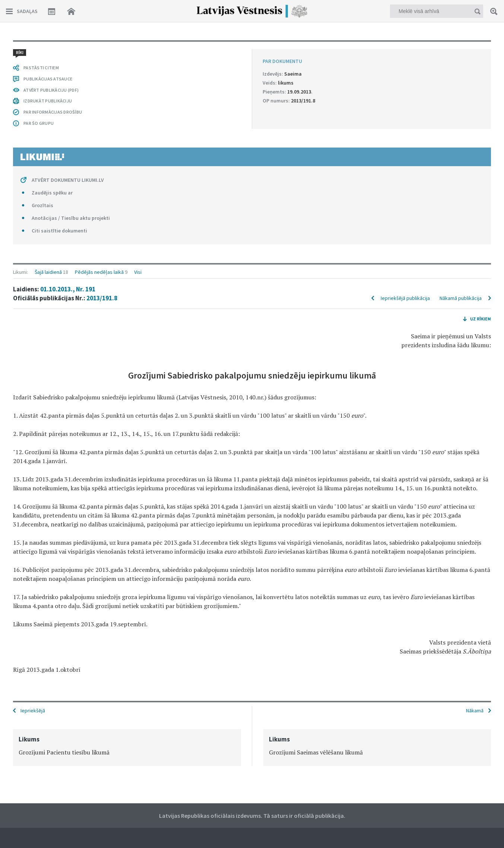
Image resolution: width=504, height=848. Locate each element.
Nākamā (475, 711)
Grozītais (42, 205)
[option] (127, 748)
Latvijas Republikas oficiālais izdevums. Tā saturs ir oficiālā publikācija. (252, 816)
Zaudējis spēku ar (52, 193)
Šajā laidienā (48, 272)
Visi (138, 272)
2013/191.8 (102, 298)
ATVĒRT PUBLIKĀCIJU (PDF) (51, 90)
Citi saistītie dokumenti (59, 231)
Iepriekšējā (33, 711)
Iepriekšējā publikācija (405, 298)
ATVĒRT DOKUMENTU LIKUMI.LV (68, 180)
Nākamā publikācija (461, 298)
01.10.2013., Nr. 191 (68, 289)
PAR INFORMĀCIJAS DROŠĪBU (53, 112)
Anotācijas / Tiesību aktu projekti (71, 218)
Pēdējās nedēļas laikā (99, 272)
